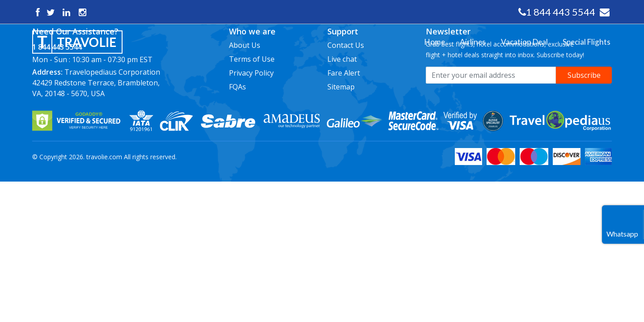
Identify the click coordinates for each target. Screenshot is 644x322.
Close (131, 29)
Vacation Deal (142, 57)
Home (131, 38)
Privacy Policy (251, 73)
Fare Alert (344, 73)
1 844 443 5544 (561, 12)
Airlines (133, 48)
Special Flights (142, 66)
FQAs (237, 87)
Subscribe (584, 75)
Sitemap (341, 87)
